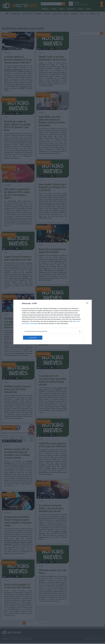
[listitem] (53, 331)
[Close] (88, 304)
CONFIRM (33, 338)
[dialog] (53, 322)
